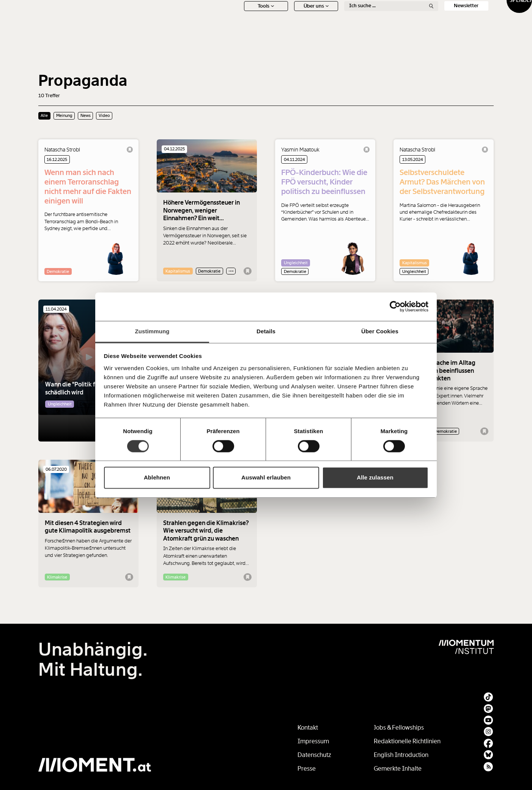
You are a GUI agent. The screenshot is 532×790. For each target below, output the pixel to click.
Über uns (278, 30)
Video (104, 115)
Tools (228, 30)
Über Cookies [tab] (380, 331)
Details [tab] (266, 331)
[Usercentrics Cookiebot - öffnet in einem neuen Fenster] (395, 306)
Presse (307, 769)
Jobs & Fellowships (399, 728)
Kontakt (308, 728)
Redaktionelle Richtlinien (407, 741)
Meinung (328, 18)
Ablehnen (157, 478)
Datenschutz (314, 755)
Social (428, 18)
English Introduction (401, 755)
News (228, 18)
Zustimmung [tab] (152, 331)
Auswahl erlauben (266, 478)
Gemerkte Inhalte (398, 769)
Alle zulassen (375, 478)
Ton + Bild (378, 18)
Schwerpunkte (278, 18)
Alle (44, 115)
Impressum (313, 741)
